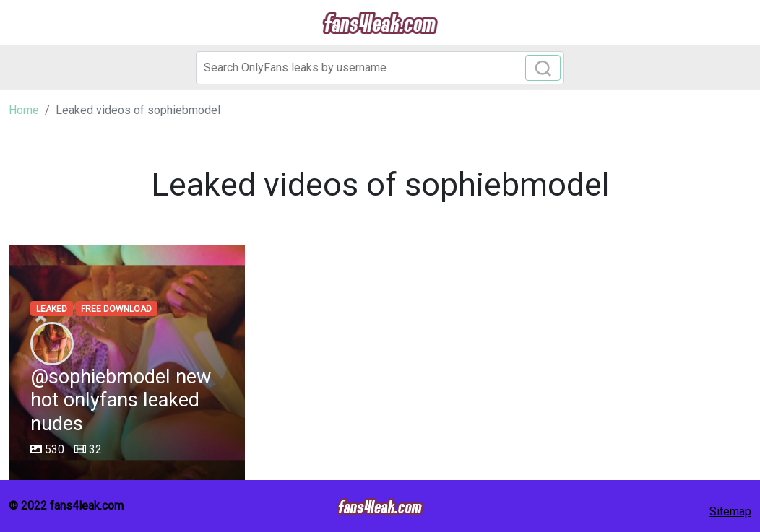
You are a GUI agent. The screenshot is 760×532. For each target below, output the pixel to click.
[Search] (380, 68)
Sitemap (730, 511)
